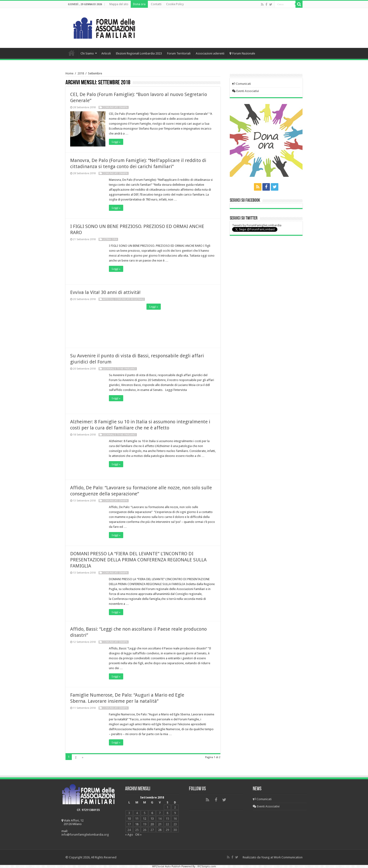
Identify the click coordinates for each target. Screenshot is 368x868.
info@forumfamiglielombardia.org (85, 835)
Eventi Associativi (245, 91)
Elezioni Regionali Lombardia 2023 (139, 53)
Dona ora (139, 4)
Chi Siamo (87, 53)
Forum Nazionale (242, 53)
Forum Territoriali (179, 53)
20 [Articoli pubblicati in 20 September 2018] (152, 824)
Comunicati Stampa (115, 107)
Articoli (106, 53)
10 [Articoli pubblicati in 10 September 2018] (129, 819)
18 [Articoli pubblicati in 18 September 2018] (137, 824)
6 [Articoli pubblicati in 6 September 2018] (152, 813)
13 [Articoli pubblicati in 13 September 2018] (152, 819)
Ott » (138, 835)
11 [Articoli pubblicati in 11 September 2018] (137, 819)
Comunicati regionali (129, 299)
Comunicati (241, 84)
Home (72, 53)
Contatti (156, 4)
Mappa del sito (119, 4)
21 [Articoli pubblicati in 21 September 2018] (160, 824)
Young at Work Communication (282, 857)
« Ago (129, 835)
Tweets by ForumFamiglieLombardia (257, 225)
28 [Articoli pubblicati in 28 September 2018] (160, 830)
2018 (81, 73)
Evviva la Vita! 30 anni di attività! (105, 292)
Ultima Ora (110, 239)
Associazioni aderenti (210, 53)
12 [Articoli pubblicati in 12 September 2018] (145, 819)
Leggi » (116, 142)
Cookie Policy (175, 4)
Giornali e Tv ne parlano (119, 369)
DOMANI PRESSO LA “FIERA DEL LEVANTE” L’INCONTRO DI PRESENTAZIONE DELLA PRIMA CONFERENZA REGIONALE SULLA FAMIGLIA (138, 560)
